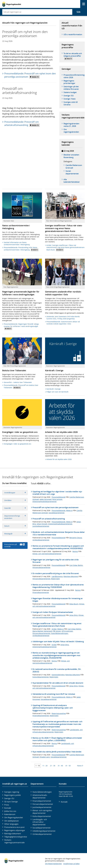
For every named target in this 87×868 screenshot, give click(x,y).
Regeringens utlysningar (15, 830)
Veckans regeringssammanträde (14, 841)
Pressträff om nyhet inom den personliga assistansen (56, 507)
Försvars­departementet (43, 804)
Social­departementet (42, 828)
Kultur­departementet (42, 816)
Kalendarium (10, 814)
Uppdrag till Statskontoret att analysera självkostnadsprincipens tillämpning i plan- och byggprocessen (53, 708)
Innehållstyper (16, 493)
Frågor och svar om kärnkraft (57, 392)
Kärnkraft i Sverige (53, 389)
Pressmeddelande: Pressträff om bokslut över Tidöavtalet (21, 387)
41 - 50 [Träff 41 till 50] (68, 766)
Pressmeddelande (59, 497)
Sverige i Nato (70, 99)
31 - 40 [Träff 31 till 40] (60, 766)
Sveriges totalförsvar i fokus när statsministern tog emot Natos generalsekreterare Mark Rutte (57, 625)
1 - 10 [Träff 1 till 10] (38, 766)
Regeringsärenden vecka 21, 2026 (71, 125)
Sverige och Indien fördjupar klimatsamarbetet (53, 612)
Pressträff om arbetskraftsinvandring (49, 519)
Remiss (75, 551)
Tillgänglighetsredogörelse (16, 837)
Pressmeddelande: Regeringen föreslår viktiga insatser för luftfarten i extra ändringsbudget (21, 326)
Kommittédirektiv (58, 675)
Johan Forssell (42, 524)
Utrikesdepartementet (41, 540)
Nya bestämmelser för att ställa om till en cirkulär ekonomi (58, 683)
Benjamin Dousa (76, 538)
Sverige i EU (69, 96)
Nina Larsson (57, 499)
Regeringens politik (12, 795)
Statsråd (16, 508)
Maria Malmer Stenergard (42, 631)
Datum (16, 526)
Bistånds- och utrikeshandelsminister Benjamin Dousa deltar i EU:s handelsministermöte (59, 533)
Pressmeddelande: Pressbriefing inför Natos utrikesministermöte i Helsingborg (21, 249)
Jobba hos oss (10, 811)
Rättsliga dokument (71, 576)
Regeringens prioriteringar (69, 82)
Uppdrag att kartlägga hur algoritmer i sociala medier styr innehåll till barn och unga (57, 493)
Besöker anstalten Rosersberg (71, 156)
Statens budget (70, 92)
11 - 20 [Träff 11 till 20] (45, 766)
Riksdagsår (16, 534)
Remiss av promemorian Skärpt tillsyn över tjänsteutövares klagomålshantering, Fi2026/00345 (58, 586)
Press (7, 805)
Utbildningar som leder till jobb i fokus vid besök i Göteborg (58, 642)
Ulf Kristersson (67, 631)
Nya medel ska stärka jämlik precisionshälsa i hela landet (57, 752)
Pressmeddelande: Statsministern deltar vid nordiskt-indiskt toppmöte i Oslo (63, 323)
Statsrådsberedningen (60, 633)
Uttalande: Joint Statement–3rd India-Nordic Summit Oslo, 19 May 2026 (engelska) (63, 318)
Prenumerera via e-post (14, 827)
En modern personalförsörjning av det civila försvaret (56, 573)
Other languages (11, 824)
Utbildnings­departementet (44, 831)
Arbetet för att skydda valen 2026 (59, 459)
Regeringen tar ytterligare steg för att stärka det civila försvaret (56, 561)
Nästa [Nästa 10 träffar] (80, 766)
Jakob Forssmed (46, 499)
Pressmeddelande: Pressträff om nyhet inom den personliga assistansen (30, 75)
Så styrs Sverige (11, 802)
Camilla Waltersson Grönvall (74, 166)
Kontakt (8, 808)
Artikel (54, 629)
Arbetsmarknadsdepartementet (45, 501)
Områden (16, 500)
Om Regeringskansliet (14, 818)
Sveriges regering (12, 792)
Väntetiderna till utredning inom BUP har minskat (54, 694)
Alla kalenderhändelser (72, 181)
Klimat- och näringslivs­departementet (42, 812)
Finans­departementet (42, 801)
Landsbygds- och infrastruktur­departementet (40, 822)
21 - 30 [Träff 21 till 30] (53, 766)
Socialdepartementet (57, 513)
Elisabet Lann (45, 757)
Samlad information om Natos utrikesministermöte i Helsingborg (17, 243)
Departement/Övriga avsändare (16, 517)
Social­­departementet (72, 172)
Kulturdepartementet (41, 677)
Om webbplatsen (12, 821)
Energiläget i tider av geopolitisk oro (17, 444)
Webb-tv (69, 510)
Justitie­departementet (42, 807)
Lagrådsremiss (57, 576)
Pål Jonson (57, 631)
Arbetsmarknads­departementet (40, 796)
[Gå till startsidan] (12, 4)
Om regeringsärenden (71, 131)
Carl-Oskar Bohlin (76, 565)
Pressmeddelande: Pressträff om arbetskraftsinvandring (22, 124)
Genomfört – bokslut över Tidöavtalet (18, 382)
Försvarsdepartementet (41, 567)
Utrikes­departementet (42, 834)
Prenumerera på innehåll (14, 545)
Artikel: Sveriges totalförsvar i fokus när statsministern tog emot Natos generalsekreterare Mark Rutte (65, 248)
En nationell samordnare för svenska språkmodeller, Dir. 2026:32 (57, 670)
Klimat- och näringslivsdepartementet (47, 554)
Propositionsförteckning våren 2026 (74, 76)
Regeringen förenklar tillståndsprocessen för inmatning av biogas (58, 600)
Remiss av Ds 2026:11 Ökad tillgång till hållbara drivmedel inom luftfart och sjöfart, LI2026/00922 (57, 739)
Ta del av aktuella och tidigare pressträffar (73, 56)
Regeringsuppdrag (59, 713)
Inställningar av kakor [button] (71, 864)
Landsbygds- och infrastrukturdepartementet (53, 745)
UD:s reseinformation (73, 34)
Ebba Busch (74, 604)
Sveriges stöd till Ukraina (71, 103)
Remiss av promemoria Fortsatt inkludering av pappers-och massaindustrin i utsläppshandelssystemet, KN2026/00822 (58, 547)
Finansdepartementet (41, 592)
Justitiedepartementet (41, 526)
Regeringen (55, 579)
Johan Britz (74, 615)
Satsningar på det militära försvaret (71, 88)
